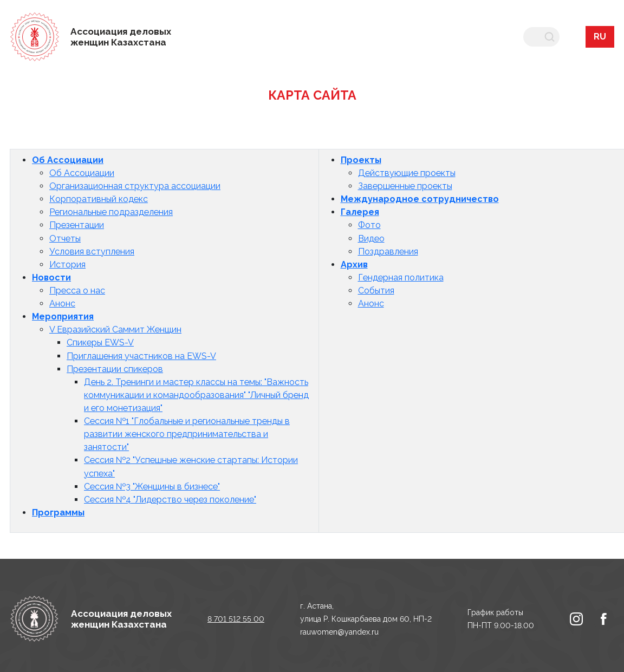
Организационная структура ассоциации (135, 186)
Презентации (77, 225)
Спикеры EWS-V (100, 342)
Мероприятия (63, 317)
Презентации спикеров (115, 369)
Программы (58, 513)
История (67, 265)
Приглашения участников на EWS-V (141, 356)
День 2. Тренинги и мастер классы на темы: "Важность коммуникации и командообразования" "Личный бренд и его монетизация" (196, 395)
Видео (371, 239)
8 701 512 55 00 (236, 619)
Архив (354, 265)
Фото (369, 225)
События (376, 291)
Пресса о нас (77, 291)
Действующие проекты (407, 173)
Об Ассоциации (68, 160)
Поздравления (388, 252)
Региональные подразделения (111, 212)
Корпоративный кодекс (99, 199)
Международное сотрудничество (420, 199)
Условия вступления (92, 252)
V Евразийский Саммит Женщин (115, 330)
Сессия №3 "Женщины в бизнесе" (152, 487)
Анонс (62, 304)
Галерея (360, 212)
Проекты (361, 160)
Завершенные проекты (405, 186)
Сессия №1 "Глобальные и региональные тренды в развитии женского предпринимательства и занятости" (187, 434)
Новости (51, 278)
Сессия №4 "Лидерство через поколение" (170, 500)
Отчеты (65, 239)
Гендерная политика (401, 278)
